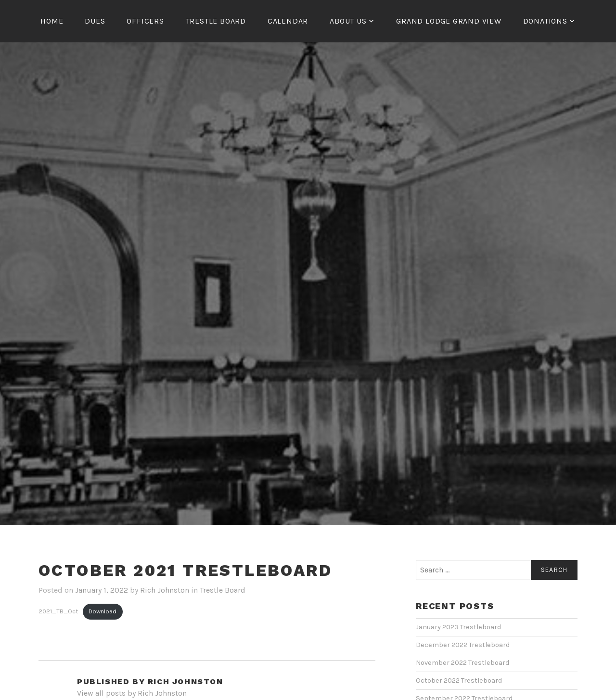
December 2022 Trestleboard (463, 645)
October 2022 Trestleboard (459, 681)
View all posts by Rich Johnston (132, 693)
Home (52, 21)
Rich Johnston (165, 590)
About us (348, 21)
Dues (95, 21)
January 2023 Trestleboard (458, 627)
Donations (545, 21)
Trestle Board (216, 21)
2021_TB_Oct (58, 611)
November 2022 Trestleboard (462, 663)
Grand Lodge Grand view (449, 21)
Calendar (288, 21)
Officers (145, 21)
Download (103, 611)
